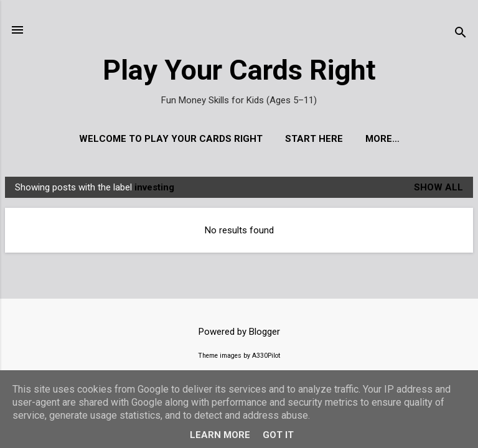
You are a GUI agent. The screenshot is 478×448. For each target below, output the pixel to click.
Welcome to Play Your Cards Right (171, 139)
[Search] (461, 34)
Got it (278, 435)
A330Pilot (266, 356)
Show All (438, 187)
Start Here (314, 139)
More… (382, 139)
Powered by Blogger (239, 332)
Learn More (220, 435)
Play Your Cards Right (239, 70)
